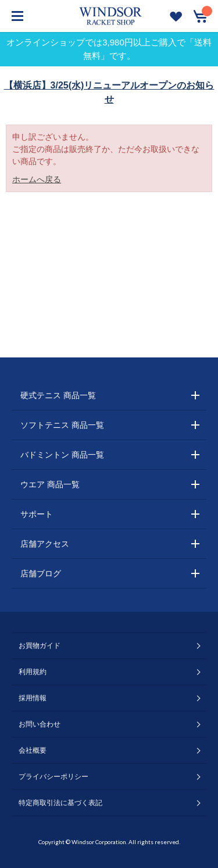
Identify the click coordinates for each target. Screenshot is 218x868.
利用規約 (33, 672)
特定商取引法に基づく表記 (60, 803)
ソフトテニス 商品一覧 (62, 425)
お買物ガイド (40, 646)
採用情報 (33, 698)
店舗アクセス (45, 544)
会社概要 (33, 750)
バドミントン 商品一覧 (62, 455)
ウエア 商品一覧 (50, 484)
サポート (37, 514)
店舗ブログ (41, 573)
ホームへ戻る (37, 179)
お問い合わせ (40, 724)
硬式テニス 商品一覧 (58, 395)
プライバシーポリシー (53, 777)
